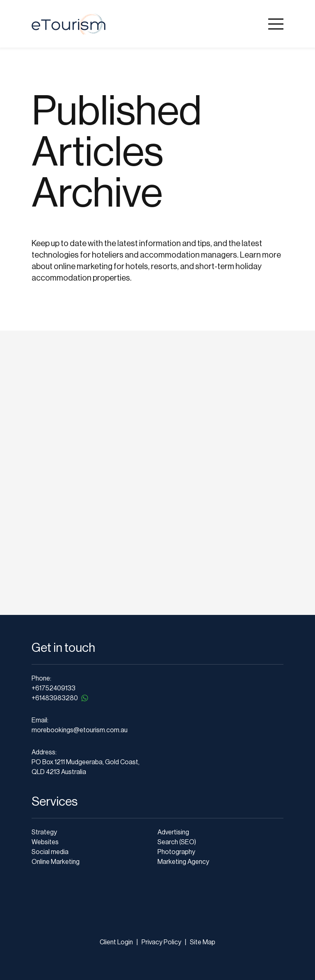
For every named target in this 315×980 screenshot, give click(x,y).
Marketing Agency (183, 862)
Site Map (203, 942)
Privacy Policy (161, 942)
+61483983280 (60, 698)
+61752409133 (54, 688)
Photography (176, 852)
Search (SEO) (177, 842)
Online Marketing (56, 862)
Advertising (173, 832)
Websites (45, 842)
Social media (50, 852)
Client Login (116, 942)
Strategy (44, 832)
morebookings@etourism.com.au (80, 730)
